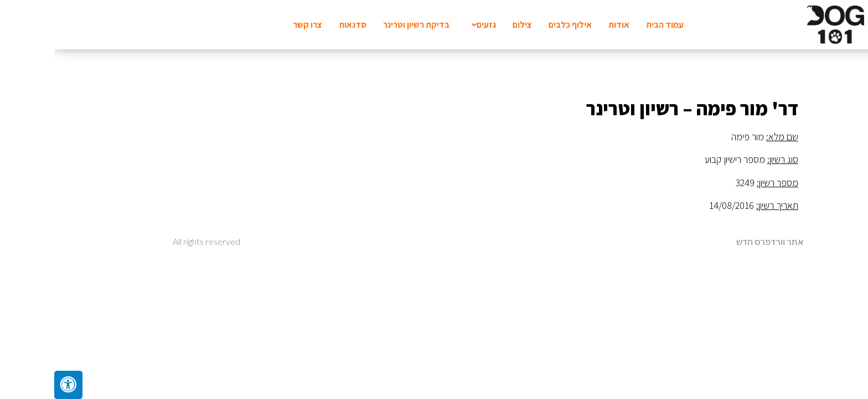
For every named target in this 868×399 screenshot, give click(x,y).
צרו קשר (253, 25)
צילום (468, 25)
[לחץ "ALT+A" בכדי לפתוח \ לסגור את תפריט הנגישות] (14, 385)
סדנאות (298, 25)
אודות (565, 25)
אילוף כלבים (516, 25)
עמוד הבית (611, 25)
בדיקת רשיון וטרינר (362, 25)
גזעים (430, 25)
